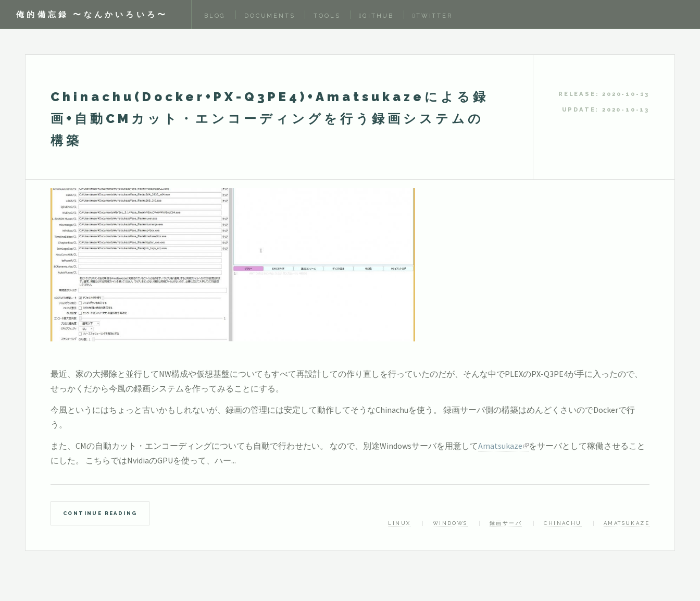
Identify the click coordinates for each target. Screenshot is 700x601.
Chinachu (562, 523)
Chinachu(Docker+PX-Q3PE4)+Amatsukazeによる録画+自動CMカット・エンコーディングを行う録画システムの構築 (270, 119)
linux (399, 523)
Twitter (433, 16)
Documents (270, 16)
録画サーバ (506, 523)
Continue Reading (100, 513)
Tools (327, 16)
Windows (450, 523)
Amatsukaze (500, 446)
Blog (215, 16)
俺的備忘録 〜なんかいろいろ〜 (92, 14)
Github (376, 16)
